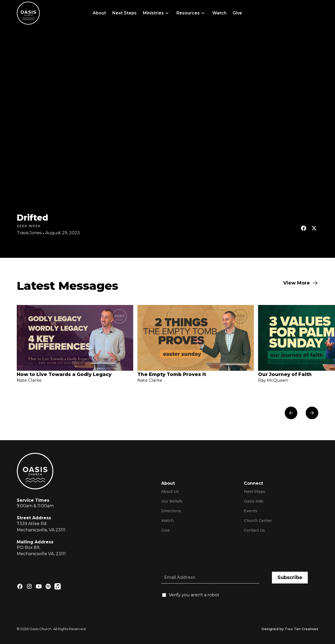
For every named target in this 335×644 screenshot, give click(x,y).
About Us (170, 492)
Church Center (258, 521)
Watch (219, 13)
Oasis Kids (254, 501)
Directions (171, 511)
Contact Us (254, 530)
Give (237, 13)
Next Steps (124, 13)
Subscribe (290, 577)
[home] (28, 13)
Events (251, 511)
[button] (157, 13)
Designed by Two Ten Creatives (290, 629)
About (99, 13)
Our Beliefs (172, 501)
